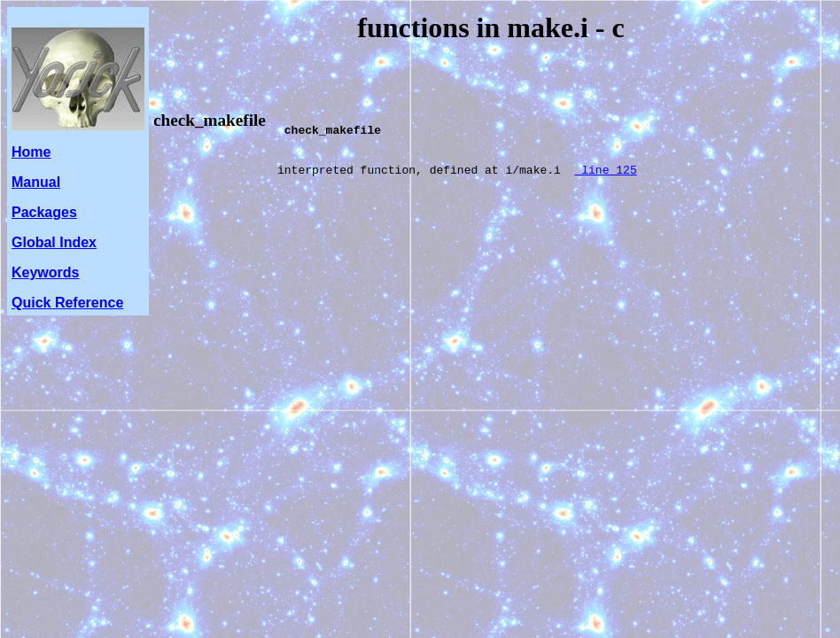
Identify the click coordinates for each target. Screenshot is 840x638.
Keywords (45, 272)
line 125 (605, 183)
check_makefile (210, 120)
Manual (36, 182)
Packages (44, 212)
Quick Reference (67, 303)
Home (31, 152)
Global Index (54, 242)
